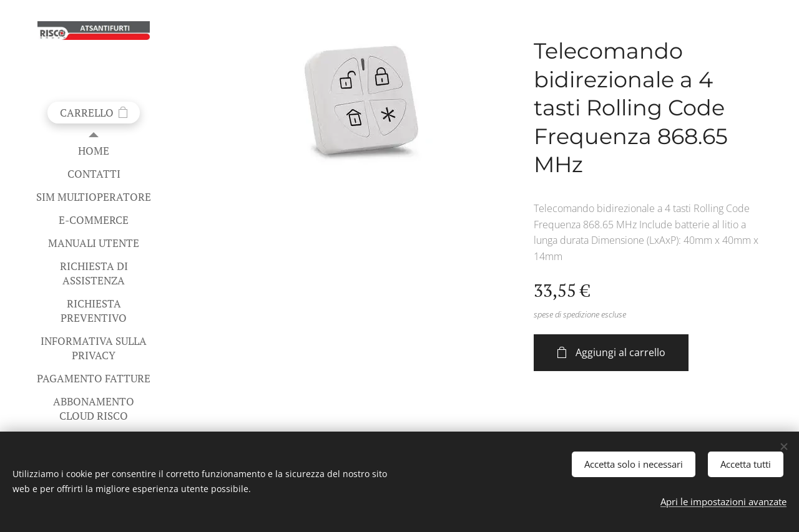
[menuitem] (94, 151)
